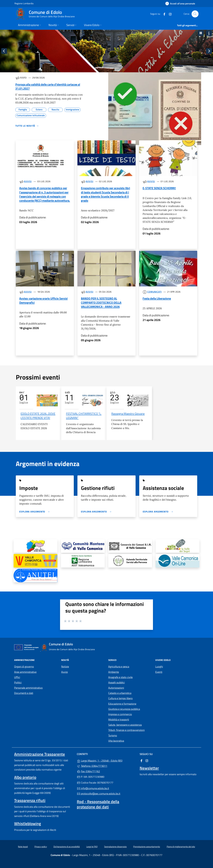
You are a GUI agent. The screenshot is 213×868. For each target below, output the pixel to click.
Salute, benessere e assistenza (125, 725)
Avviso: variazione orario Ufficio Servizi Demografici (43, 300)
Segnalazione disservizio (115, 847)
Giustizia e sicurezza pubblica (124, 709)
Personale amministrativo (28, 688)
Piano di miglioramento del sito (181, 847)
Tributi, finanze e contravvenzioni (126, 730)
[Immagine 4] (112, 68)
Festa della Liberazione (157, 298)
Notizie (65, 667)
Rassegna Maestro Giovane (128, 414)
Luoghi (159, 667)
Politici (18, 682)
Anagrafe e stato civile (120, 677)
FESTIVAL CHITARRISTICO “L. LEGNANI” (84, 416)
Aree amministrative (25, 672)
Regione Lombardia (24, 3)
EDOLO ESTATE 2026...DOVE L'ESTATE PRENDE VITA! (38, 416)
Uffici (17, 677)
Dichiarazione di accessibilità (67, 847)
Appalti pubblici (117, 682)
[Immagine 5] (117, 68)
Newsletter (149, 768)
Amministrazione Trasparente (40, 754)
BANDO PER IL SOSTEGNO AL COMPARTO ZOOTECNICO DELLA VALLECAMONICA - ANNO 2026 (101, 302)
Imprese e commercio (120, 714)
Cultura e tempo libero (120, 698)
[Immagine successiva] (209, 51)
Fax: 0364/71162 (88, 771)
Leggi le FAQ (92, 847)
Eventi (159, 672)
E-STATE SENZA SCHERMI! (159, 188)
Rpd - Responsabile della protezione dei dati (98, 804)
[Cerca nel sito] (195, 14)
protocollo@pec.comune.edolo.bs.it (99, 794)
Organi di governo (24, 667)
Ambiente (114, 672)
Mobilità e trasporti (119, 720)
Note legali (23, 847)
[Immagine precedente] (4, 51)
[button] (201, 33)
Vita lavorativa (116, 741)
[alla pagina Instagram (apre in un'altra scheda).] (169, 14)
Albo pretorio (25, 777)
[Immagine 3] (106, 68)
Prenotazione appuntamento (147, 847)
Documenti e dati (24, 693)
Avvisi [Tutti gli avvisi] (28, 181)
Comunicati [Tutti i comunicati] (154, 292)
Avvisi (64, 672)
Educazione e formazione (122, 704)
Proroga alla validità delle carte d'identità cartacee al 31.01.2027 (48, 86)
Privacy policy (41, 847)
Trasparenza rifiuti (30, 800)
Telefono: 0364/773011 (92, 766)
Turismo (113, 735)
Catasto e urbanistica (120, 693)
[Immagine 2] (101, 68)
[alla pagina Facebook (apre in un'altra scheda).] (163, 14)
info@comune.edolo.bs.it (93, 788)
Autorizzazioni (116, 688)
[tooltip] (35, 546)
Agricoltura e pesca (119, 667)
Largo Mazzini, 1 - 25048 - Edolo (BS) (106, 760)
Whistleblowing (28, 824)
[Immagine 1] (96, 68)
